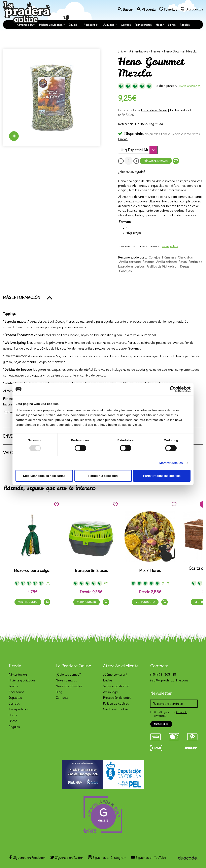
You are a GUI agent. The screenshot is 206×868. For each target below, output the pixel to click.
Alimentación (25, 25)
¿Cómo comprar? (115, 674)
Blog (59, 692)
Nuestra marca (66, 680)
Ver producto (28, 602)
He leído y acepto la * (171, 714)
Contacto (62, 698)
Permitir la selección (103, 476)
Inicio (122, 51)
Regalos (185, 25)
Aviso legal (111, 692)
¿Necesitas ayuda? (132, 172)
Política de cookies (116, 703)
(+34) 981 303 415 (163, 674)
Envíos (123, 139)
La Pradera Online (154, 110)
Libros (172, 25)
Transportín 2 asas (91, 570)
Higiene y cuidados (51, 25)
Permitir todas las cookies (162, 476)
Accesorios (90, 25)
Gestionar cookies (116, 709)
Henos (156, 51)
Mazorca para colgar (32, 570)
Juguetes (109, 25)
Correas (126, 25)
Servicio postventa (116, 686)
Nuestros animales (69, 686)
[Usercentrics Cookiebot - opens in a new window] (173, 389)
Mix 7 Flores (150, 570)
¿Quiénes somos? (68, 674)
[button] (103, 298)
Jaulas (73, 25)
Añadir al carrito (156, 161)
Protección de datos (117, 698)
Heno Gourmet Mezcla (180, 51)
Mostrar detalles (171, 463)
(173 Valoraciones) (190, 86)
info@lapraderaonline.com (169, 680)
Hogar (160, 25)
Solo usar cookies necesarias (44, 476)
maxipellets (170, 246)
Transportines (143, 25)
